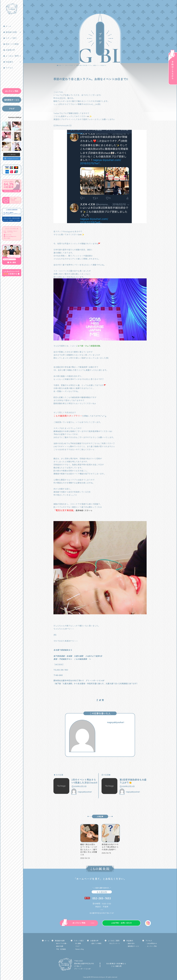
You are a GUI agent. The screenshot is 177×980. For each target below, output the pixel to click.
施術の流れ (131, 943)
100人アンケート (115, 943)
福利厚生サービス (12, 100)
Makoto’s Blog (79, 949)
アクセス (9, 68)
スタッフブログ (69, 65)
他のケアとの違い (62, 943)
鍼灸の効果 (60, 946)
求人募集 (78, 943)
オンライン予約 (12, 91)
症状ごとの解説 (12, 44)
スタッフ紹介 (11, 38)
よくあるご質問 (12, 56)
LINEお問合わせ (152, 943)
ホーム (8, 26)
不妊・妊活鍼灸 (61, 949)
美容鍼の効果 (11, 32)
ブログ (12, 109)
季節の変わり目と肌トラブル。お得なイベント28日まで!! (91, 65)
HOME (60, 65)
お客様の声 (10, 50)
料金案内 (9, 62)
